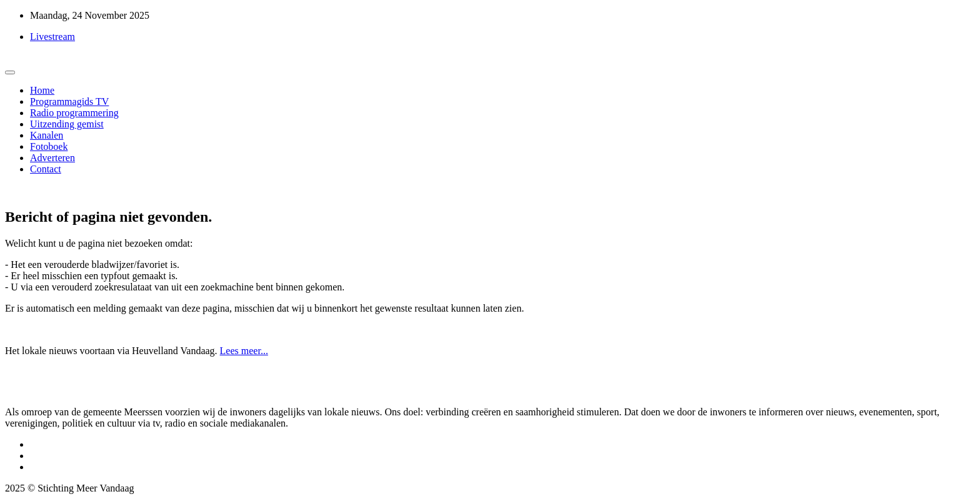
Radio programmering (74, 113)
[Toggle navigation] (10, 72)
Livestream (52, 37)
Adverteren (52, 158)
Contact (46, 169)
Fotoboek (49, 146)
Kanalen (47, 135)
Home (42, 90)
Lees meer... (244, 351)
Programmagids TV (69, 101)
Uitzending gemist (67, 124)
